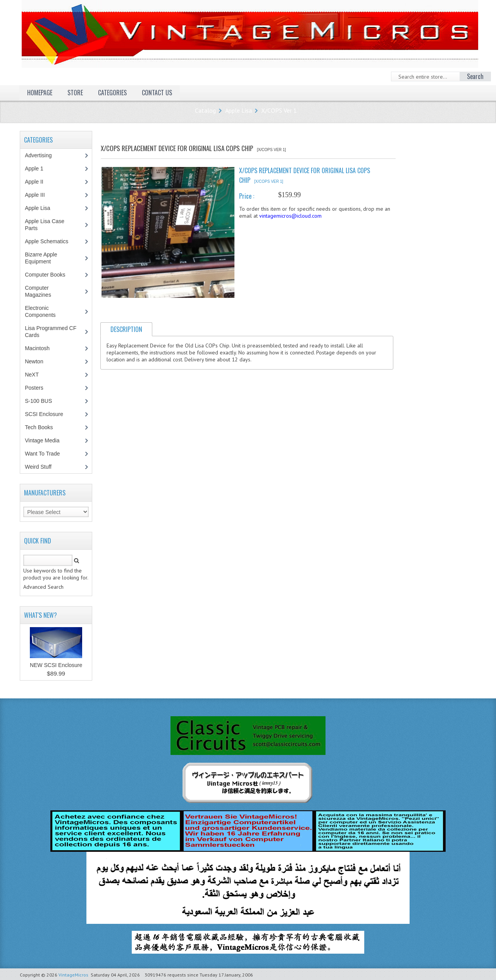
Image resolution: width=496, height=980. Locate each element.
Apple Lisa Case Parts (45, 225)
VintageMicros (73, 975)
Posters (38, 388)
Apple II (38, 182)
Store (75, 93)
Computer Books (51, 275)
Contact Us (157, 93)
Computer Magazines (44, 291)
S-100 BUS (42, 401)
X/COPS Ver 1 (279, 110)
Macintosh (41, 348)
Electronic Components (44, 311)
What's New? (40, 615)
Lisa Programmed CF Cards (51, 332)
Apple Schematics (51, 241)
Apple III (39, 195)
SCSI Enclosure (48, 414)
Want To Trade (42, 454)
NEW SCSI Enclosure (56, 665)
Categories (112, 93)
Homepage (40, 93)
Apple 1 (38, 168)
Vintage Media (46, 440)
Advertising (42, 155)
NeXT (32, 375)
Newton (34, 361)
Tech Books (44, 427)
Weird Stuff (42, 467)
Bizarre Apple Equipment (42, 258)
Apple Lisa (239, 110)
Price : (247, 196)
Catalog (205, 110)
